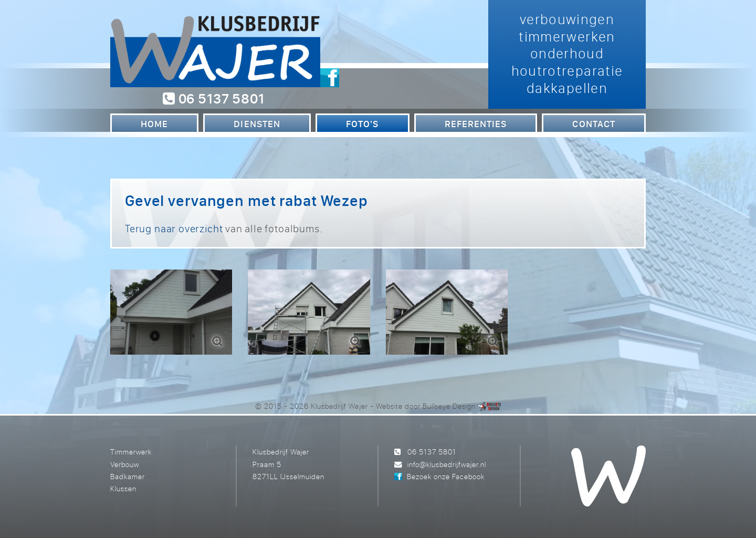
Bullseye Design (449, 406)
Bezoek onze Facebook (446, 476)
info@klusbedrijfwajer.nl (447, 464)
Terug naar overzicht (174, 228)
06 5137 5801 (213, 98)
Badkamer (128, 476)
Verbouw (125, 464)
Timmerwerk (131, 452)
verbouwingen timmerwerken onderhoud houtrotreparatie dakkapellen (567, 53)
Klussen (123, 488)
